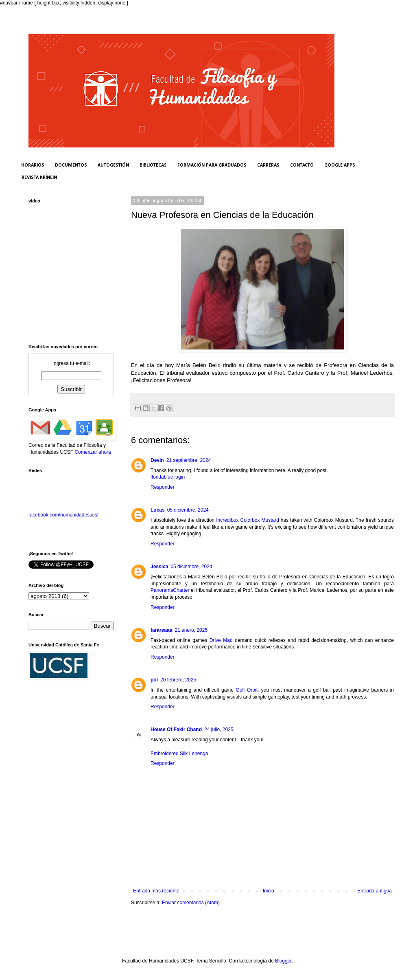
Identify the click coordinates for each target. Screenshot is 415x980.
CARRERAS (268, 165)
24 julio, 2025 (219, 730)
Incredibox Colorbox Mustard (248, 520)
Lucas (158, 510)
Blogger (283, 961)
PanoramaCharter (170, 590)
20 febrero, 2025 (178, 680)
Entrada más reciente (156, 891)
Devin (157, 460)
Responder (163, 487)
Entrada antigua (375, 891)
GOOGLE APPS (340, 165)
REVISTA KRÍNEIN (39, 178)
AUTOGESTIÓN (113, 165)
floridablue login (168, 477)
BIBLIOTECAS (153, 165)
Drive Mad (221, 640)
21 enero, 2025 (191, 630)
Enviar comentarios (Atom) (191, 903)
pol (154, 680)
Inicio (269, 891)
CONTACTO (302, 165)
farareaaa (161, 630)
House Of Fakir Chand (176, 730)
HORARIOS (33, 165)
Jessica (159, 567)
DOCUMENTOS (71, 165)
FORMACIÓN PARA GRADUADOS (212, 165)
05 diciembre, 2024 (188, 510)
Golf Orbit (247, 690)
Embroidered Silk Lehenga (179, 754)
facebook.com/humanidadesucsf (63, 515)
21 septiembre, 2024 (189, 460)
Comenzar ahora (93, 452)
